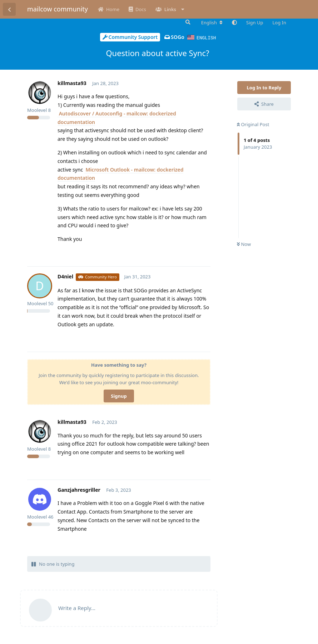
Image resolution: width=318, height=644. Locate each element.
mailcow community (58, 9)
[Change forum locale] (212, 23)
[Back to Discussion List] (9, 9)
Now (244, 244)
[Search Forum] (187, 22)
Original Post (253, 124)
